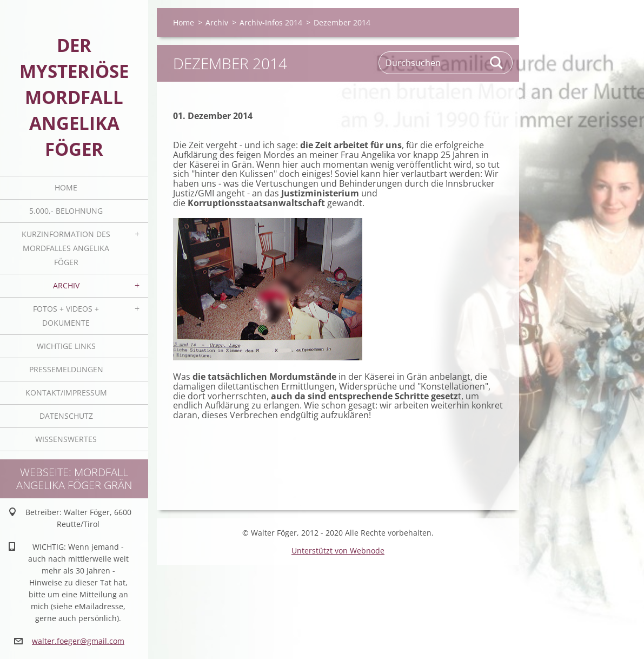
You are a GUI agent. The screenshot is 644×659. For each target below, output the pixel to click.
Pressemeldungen (66, 369)
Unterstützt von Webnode (338, 551)
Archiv (66, 285)
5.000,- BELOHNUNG (66, 211)
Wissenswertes (66, 439)
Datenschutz (66, 416)
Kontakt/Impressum (66, 393)
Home (66, 187)
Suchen (497, 63)
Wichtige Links (66, 346)
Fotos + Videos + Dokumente (66, 316)
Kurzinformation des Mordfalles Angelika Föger (66, 248)
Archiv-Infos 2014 (271, 22)
